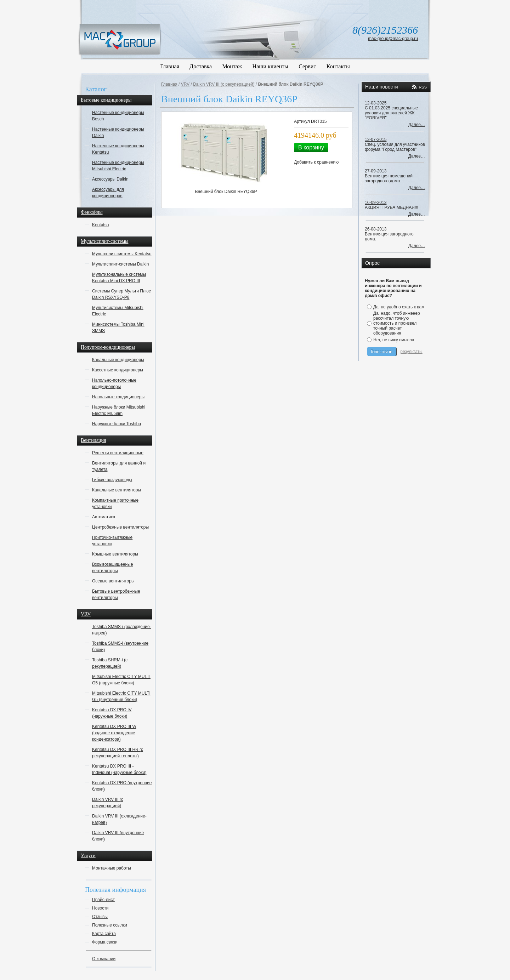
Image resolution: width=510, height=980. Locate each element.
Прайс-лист (103, 900)
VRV (86, 614)
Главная (170, 66)
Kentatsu (100, 225)
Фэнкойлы (92, 212)
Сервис (307, 66)
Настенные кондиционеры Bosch (118, 116)
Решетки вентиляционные (118, 453)
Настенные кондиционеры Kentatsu (118, 149)
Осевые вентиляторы (113, 581)
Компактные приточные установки (115, 503)
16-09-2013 (376, 203)
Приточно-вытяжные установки (112, 541)
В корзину (311, 147)
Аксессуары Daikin (110, 179)
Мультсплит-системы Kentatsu (122, 254)
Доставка (201, 66)
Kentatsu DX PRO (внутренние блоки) (122, 786)
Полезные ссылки (110, 925)
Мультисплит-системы (104, 241)
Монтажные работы (112, 868)
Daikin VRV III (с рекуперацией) (108, 803)
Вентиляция (93, 440)
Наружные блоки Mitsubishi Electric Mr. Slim (119, 410)
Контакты (338, 66)
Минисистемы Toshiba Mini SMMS (118, 327)
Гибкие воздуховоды (112, 480)
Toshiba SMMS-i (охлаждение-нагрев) (122, 630)
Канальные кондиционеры (118, 360)
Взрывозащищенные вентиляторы (112, 568)
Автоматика (104, 517)
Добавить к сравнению (316, 162)
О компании (104, 959)
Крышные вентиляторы (115, 554)
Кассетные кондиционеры (118, 370)
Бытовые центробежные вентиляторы (116, 594)
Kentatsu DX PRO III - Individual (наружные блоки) (119, 769)
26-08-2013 (376, 229)
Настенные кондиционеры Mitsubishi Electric (118, 166)
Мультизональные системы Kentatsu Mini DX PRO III (119, 278)
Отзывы (100, 917)
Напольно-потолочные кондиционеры (114, 383)
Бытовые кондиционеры (106, 100)
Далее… (417, 125)
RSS (423, 87)
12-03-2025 (376, 103)
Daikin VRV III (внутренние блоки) (118, 836)
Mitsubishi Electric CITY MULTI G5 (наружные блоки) (121, 680)
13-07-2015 (376, 139)
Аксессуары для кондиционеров (108, 193)
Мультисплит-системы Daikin (120, 264)
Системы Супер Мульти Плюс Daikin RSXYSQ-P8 (121, 294)
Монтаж (232, 66)
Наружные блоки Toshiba (117, 424)
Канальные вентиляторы (117, 490)
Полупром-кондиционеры (108, 347)
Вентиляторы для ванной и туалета (119, 466)
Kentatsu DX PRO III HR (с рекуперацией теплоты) (118, 753)
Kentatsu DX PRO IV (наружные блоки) (112, 713)
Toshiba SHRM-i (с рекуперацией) (110, 663)
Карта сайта (104, 934)
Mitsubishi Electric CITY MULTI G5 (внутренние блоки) (121, 696)
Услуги (88, 856)
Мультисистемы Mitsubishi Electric (118, 311)
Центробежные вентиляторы (120, 527)
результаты (411, 352)
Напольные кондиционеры (118, 397)
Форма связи (105, 942)
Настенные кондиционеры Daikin (118, 132)
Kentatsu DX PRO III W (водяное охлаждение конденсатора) (114, 733)
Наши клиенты (270, 66)
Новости (100, 908)
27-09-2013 (376, 171)
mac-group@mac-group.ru (393, 39)
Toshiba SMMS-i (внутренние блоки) (120, 646)
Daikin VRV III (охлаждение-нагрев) (119, 819)
